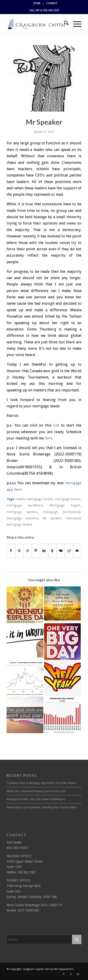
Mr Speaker (52, 518)
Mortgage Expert (65, 505)
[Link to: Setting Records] (62, 715)
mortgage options (22, 512)
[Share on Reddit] (69, 551)
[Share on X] (19, 551)
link (56, 425)
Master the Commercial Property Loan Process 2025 (36, 791)
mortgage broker (68, 499)
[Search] (64, 24)
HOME (37, 3)
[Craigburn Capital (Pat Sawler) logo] (36, 24)
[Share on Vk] (61, 551)
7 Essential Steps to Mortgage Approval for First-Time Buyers (41, 783)
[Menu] (75, 24)
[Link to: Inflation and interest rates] (25, 678)
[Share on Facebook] (11, 551)
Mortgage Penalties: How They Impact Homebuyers (36, 799)
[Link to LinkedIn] (78, 974)
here (49, 438)
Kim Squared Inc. (64, 969)
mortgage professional (62, 512)
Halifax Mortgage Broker (34, 499)
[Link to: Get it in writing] (25, 640)
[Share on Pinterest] (36, 551)
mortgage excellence (25, 505)
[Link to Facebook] (64, 974)
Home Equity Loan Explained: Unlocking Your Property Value (41, 807)
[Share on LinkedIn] (44, 551)
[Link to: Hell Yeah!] (62, 678)
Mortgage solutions (22, 518)
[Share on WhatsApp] (28, 551)
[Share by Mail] (77, 551)
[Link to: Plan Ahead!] (25, 715)
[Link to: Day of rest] (62, 604)
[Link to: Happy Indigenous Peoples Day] (25, 605)
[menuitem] (37, 4)
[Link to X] (71, 974)
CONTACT (52, 3)
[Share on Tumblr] (52, 551)
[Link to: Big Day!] (62, 642)
